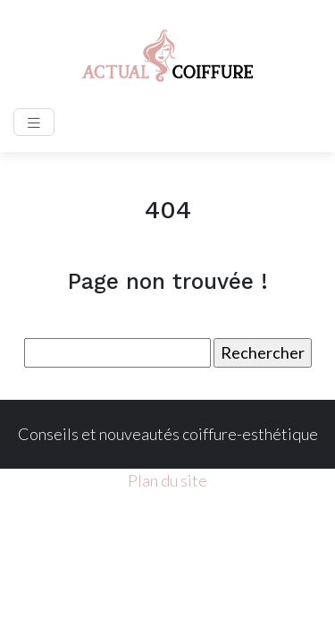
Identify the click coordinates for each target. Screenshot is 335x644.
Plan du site (167, 480)
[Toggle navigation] (34, 122)
